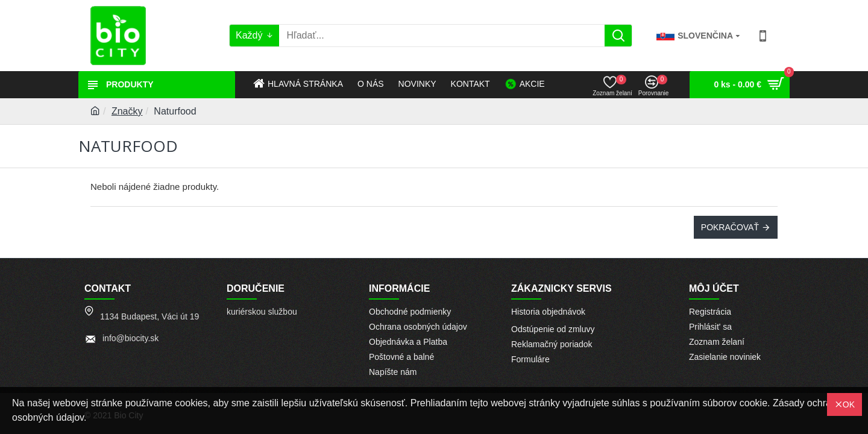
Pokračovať (730, 227)
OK (849, 404)
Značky (127, 111)
